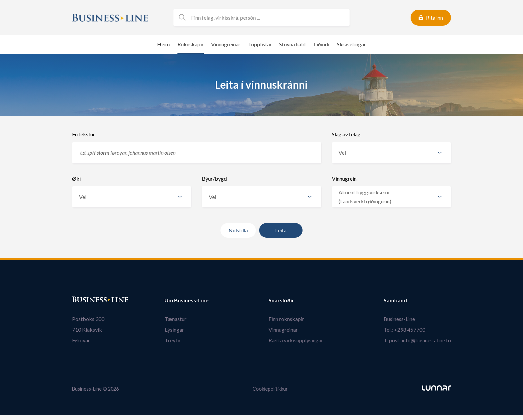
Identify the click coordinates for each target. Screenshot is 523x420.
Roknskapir (191, 44)
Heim (163, 44)
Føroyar (81, 340)
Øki (76, 178)
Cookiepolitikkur (270, 389)
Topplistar (260, 44)
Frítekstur (84, 134)
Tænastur (175, 319)
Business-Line (399, 319)
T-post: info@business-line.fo (417, 340)
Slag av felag (346, 134)
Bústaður (84, 300)
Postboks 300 (88, 319)
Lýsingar (174, 329)
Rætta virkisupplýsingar (296, 340)
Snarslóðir (282, 300)
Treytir (172, 340)
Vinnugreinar (226, 44)
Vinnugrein (344, 178)
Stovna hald (292, 44)
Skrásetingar (351, 44)
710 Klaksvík (87, 329)
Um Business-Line (186, 300)
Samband (395, 300)
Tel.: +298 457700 (404, 329)
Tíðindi (321, 44)
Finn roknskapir (287, 319)
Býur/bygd (214, 178)
